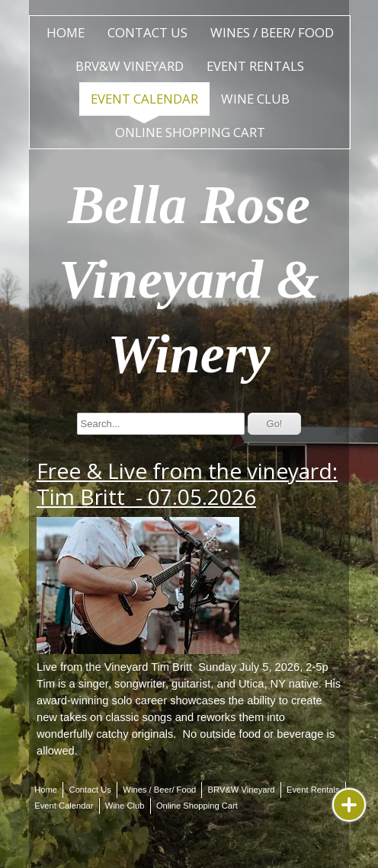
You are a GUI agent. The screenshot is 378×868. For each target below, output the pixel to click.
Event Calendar (144, 99)
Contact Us (147, 32)
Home (66, 32)
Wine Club (255, 99)
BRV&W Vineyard (130, 66)
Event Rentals (255, 66)
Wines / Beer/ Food (272, 32)
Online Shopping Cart (190, 132)
